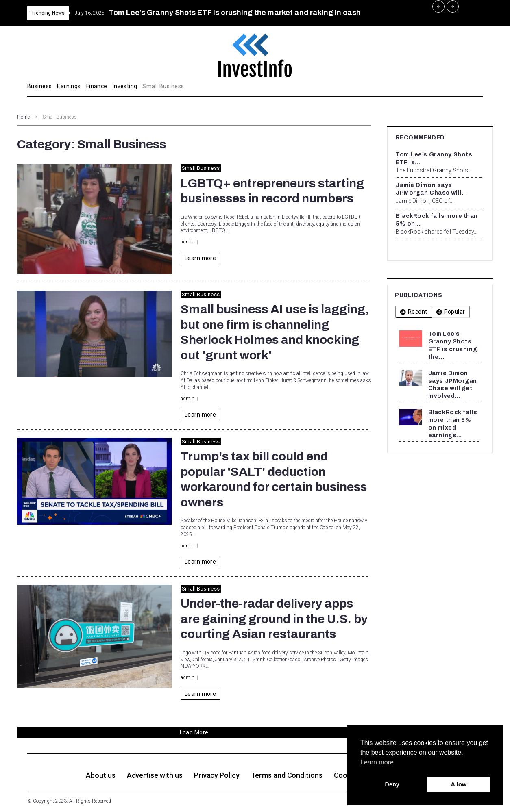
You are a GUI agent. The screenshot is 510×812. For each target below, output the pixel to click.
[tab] (414, 312)
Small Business (201, 168)
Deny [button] (392, 784)
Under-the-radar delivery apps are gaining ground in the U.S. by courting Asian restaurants (274, 619)
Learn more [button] (377, 762)
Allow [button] (459, 784)
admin (187, 242)
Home (23, 117)
